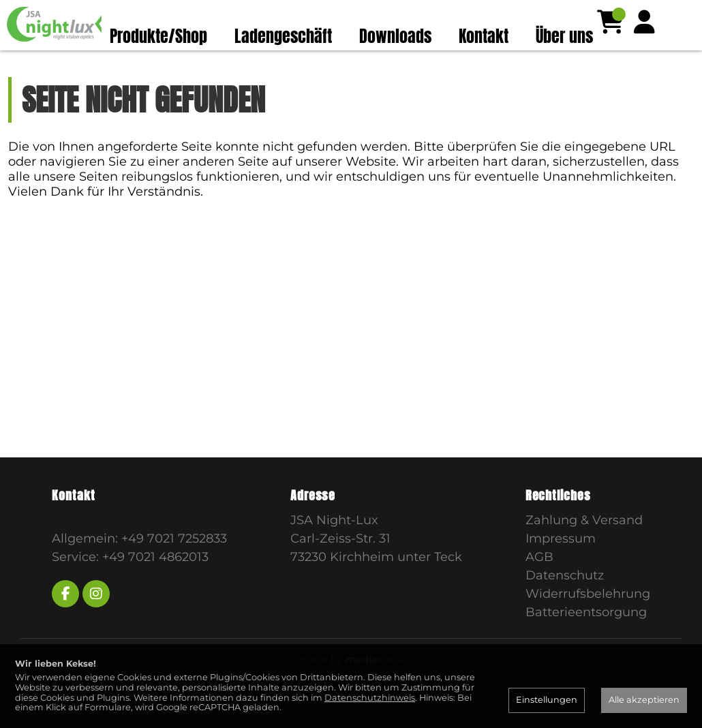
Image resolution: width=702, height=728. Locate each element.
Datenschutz (565, 602)
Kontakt (484, 36)
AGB (539, 583)
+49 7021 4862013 (155, 583)
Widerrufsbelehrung (588, 620)
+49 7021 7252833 (174, 565)
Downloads (395, 36)
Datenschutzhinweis (370, 698)
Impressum (561, 565)
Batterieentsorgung (586, 639)
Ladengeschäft (283, 36)
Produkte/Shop (158, 36)
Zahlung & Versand (584, 547)
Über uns (564, 36)
